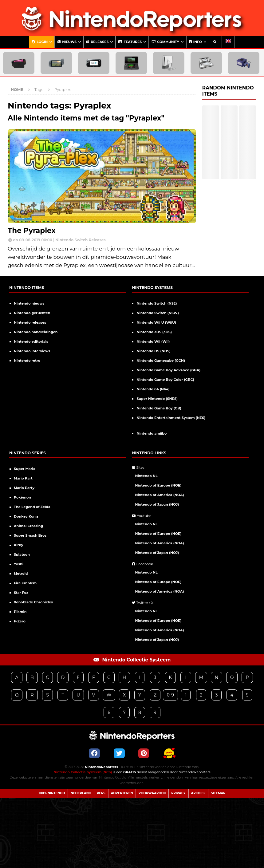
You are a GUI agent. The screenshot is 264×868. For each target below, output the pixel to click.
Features (130, 42)
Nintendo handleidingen (36, 332)
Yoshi (19, 564)
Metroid (21, 574)
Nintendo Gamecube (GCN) (161, 361)
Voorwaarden (152, 793)
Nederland (81, 793)
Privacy (178, 793)
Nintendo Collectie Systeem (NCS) (83, 772)
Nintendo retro (27, 361)
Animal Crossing (28, 526)
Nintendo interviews (32, 351)
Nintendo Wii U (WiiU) (156, 322)
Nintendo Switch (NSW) (158, 313)
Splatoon (22, 554)
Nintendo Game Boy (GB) (159, 408)
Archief (198, 793)
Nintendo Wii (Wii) (153, 341)
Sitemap (218, 793)
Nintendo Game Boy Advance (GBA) (168, 370)
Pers (101, 793)
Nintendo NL (146, 476)
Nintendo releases (30, 322)
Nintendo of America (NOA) (159, 495)
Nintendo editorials (31, 341)
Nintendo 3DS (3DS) (154, 332)
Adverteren (122, 793)
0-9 (170, 695)
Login (40, 42)
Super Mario (25, 469)
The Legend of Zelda (32, 507)
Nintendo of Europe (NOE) (158, 485)
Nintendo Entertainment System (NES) (171, 418)
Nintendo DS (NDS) (153, 351)
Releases (97, 42)
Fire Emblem (25, 583)
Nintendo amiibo (152, 433)
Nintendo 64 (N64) (153, 389)
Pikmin (20, 612)
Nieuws (67, 42)
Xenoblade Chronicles (33, 602)
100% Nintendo (52, 793)
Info (195, 42)
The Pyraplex (32, 231)
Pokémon (22, 497)
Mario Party (24, 488)
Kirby (19, 545)
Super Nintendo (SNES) (157, 399)
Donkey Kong (26, 516)
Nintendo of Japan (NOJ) (157, 504)
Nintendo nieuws (29, 303)
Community (165, 42)
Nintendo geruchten (32, 313)
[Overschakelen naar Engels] (228, 42)
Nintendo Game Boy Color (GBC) (165, 380)
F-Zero (20, 621)
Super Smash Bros (30, 535)
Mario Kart (23, 478)
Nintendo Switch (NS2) (157, 303)
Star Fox (21, 593)
